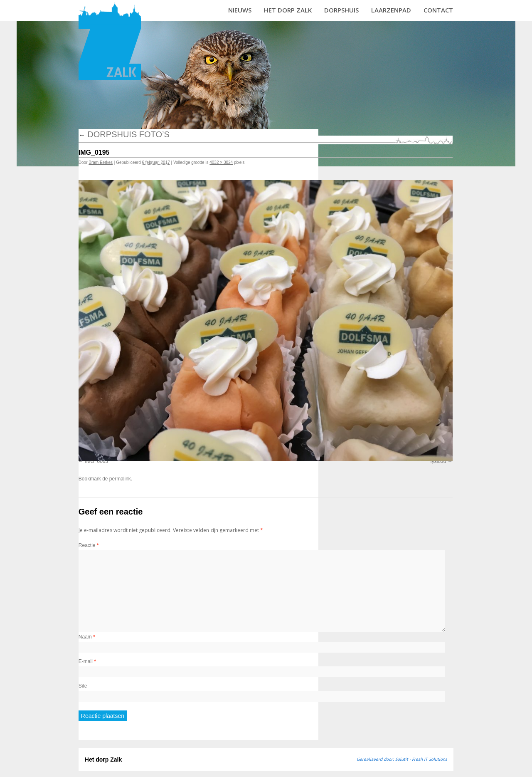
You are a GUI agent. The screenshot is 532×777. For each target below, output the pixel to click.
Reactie (89, 545)
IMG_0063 (96, 461)
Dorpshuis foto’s (124, 134)
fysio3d (438, 461)
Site (83, 686)
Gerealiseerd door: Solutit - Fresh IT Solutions (402, 759)
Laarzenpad (391, 10)
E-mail (87, 661)
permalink (120, 479)
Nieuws (240, 10)
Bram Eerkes (101, 162)
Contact (438, 10)
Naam (87, 637)
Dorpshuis (341, 10)
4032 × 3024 (221, 162)
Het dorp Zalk (288, 10)
